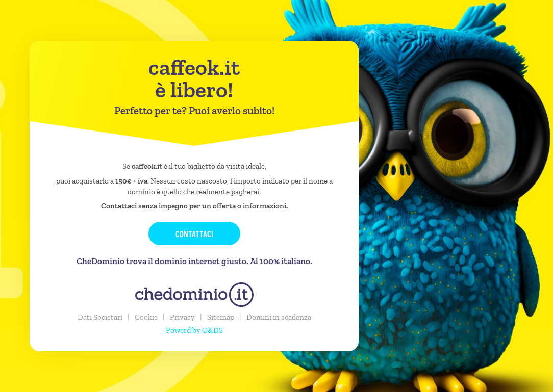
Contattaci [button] (194, 233)
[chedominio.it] (194, 295)
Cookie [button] (146, 317)
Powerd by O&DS (194, 330)
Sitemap (221, 317)
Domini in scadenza (279, 317)
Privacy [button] (182, 317)
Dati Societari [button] (100, 317)
